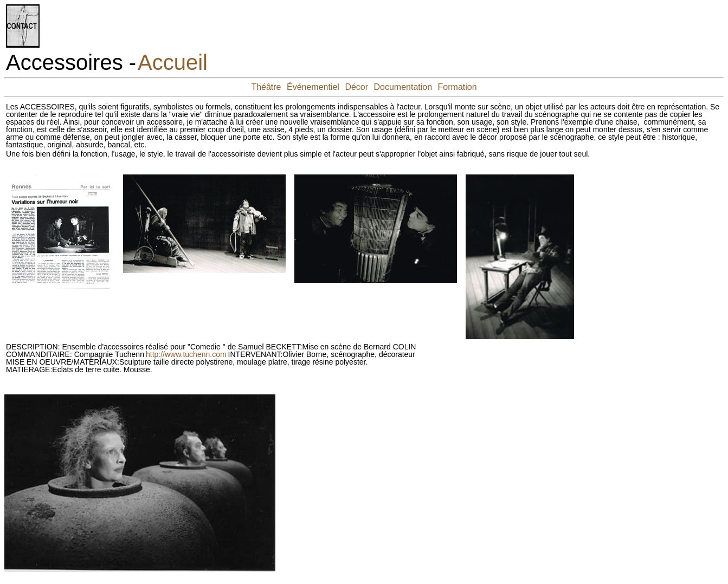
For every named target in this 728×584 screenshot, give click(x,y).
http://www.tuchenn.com (186, 354)
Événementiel (313, 87)
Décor (356, 87)
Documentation (403, 87)
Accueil (173, 62)
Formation (458, 87)
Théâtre (266, 87)
